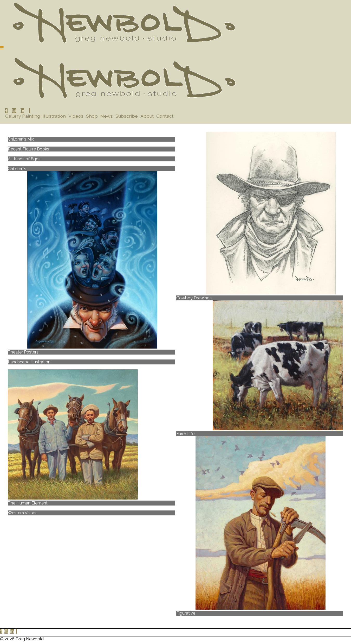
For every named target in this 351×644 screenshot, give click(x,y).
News (107, 116)
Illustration (54, 116)
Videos (76, 116)
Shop (92, 116)
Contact (165, 116)
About (147, 116)
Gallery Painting (23, 116)
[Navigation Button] (2, 48)
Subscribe (127, 116)
